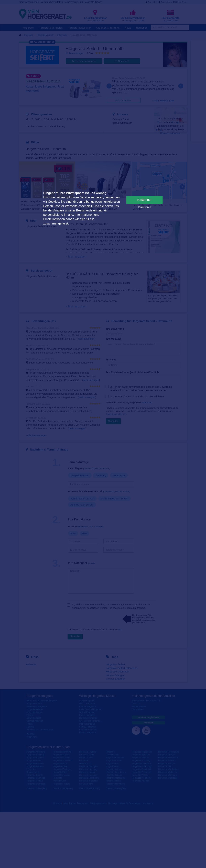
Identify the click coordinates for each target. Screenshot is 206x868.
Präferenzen (145, 207)
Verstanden (144, 200)
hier (82, 219)
